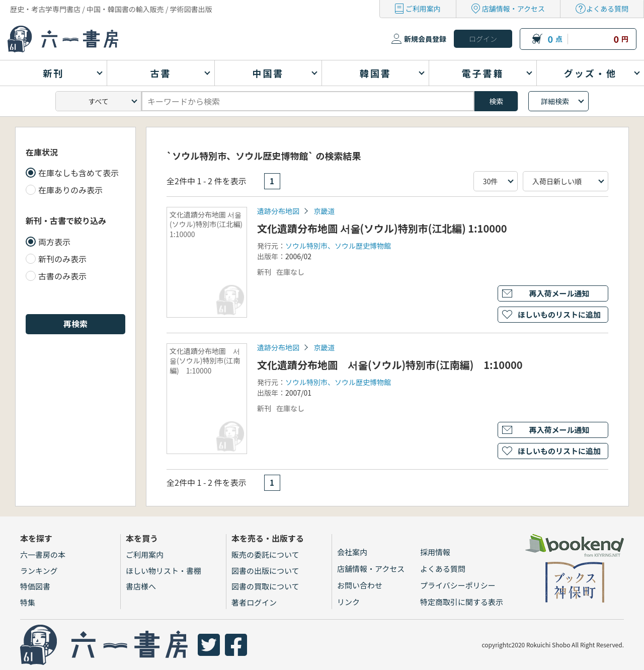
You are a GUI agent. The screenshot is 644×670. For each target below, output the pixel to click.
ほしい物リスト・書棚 (164, 571)
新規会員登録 (425, 39)
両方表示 (54, 242)
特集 (28, 602)
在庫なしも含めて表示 (78, 173)
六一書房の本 (43, 554)
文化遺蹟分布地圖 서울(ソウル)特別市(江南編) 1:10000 (390, 365)
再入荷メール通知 (559, 293)
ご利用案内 (423, 9)
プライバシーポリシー (458, 585)
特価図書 (35, 586)
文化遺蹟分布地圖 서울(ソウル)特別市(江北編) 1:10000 (382, 228)
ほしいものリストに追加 (559, 314)
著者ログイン (254, 602)
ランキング (39, 571)
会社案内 (352, 552)
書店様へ (141, 586)
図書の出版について (265, 571)
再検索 (75, 324)
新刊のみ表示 (62, 259)
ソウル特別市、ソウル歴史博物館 (338, 246)
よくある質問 (607, 9)
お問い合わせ (360, 585)
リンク (348, 602)
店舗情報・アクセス (513, 9)
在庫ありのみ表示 (70, 190)
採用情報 (435, 552)
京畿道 (324, 211)
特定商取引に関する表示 (462, 602)
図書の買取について (265, 586)
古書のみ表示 (62, 276)
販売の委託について (265, 554)
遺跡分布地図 (278, 211)
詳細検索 (555, 101)
